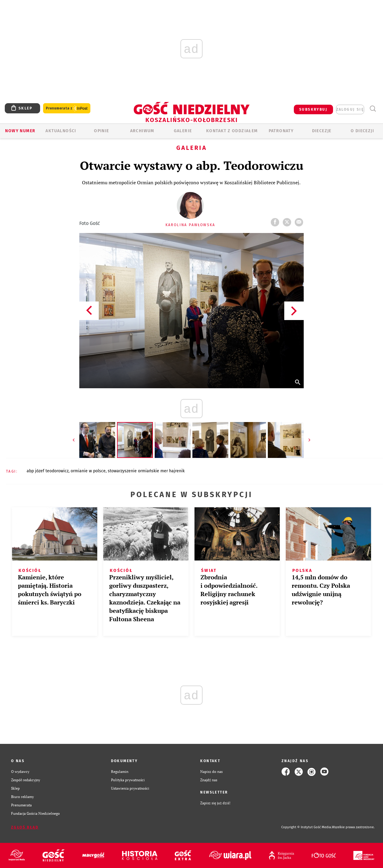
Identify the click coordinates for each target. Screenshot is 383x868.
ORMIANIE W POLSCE (88, 471)
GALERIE (183, 131)
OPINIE (101, 131)
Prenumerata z (67, 108)
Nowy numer (20, 131)
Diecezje (322, 131)
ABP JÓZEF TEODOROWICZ (48, 471)
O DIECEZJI (362, 131)
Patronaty (281, 131)
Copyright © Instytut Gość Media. (307, 827)
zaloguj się (350, 109)
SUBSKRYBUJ (313, 109)
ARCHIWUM (142, 131)
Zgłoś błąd (25, 827)
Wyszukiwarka (373, 109)
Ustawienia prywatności (130, 788)
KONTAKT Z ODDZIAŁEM (232, 131)
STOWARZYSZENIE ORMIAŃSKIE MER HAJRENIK (146, 471)
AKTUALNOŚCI (61, 131)
